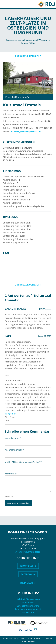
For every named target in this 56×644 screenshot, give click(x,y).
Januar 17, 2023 (45, 336)
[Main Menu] (3, 4)
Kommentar (11, 474)
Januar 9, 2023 (45, 309)
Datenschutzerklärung (28, 606)
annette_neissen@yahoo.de (26, 131)
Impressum (28, 612)
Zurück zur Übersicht (28, 56)
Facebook (27, 574)
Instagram (27, 583)
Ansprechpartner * (14, 450)
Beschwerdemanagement (28, 609)
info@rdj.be (11, 414)
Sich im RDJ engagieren (28, 599)
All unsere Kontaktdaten (28, 552)
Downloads (28, 602)
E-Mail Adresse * (23, 462)
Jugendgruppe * (13, 438)
